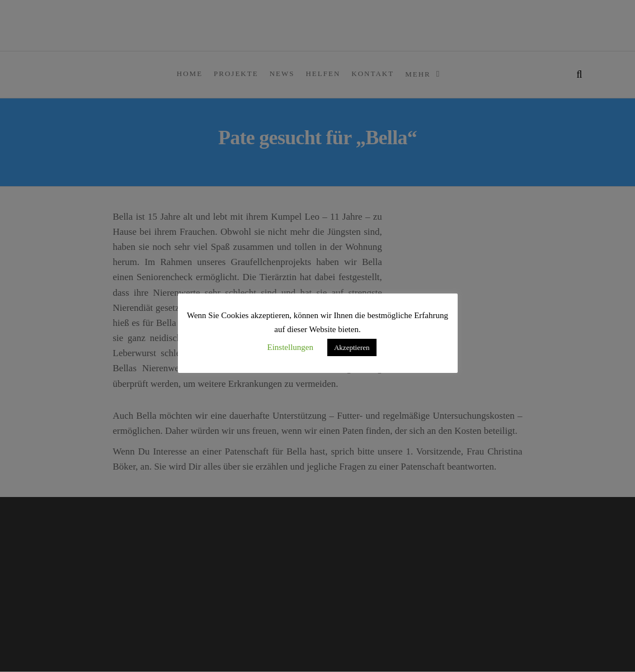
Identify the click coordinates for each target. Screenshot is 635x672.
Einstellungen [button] (290, 347)
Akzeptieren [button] (352, 347)
